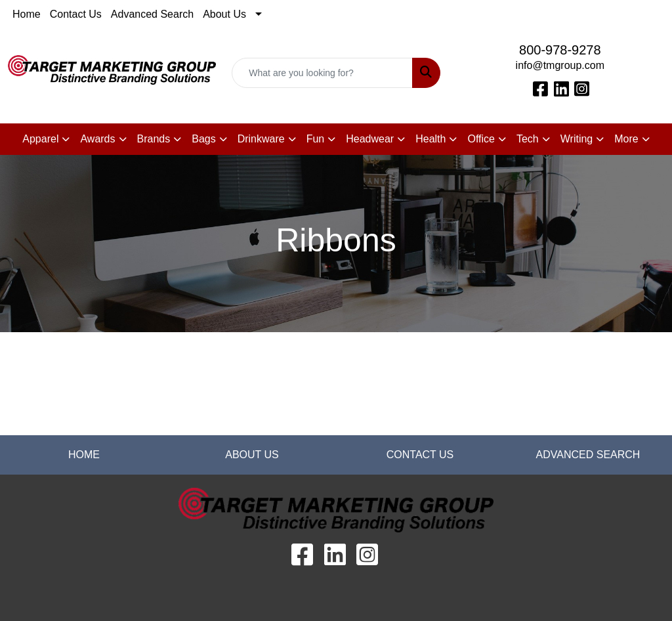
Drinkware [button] (261, 139)
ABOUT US (252, 455)
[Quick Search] (322, 73)
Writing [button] (577, 139)
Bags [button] (203, 139)
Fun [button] (316, 139)
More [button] (626, 139)
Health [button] (430, 139)
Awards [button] (97, 139)
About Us (224, 14)
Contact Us (76, 14)
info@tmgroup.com (560, 65)
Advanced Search (152, 14)
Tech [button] (528, 139)
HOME (84, 455)
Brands (154, 139)
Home (27, 14)
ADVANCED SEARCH (588, 455)
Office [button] (481, 139)
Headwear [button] (370, 139)
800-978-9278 (560, 50)
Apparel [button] (40, 139)
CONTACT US (420, 455)
